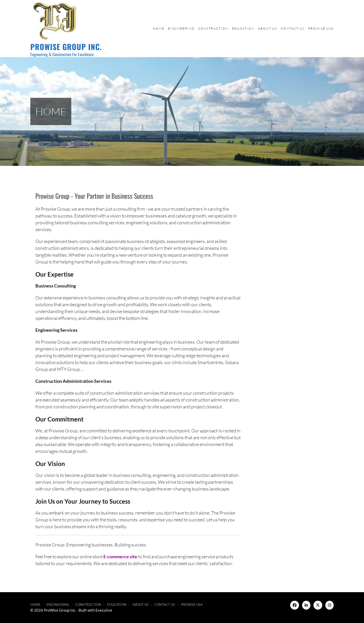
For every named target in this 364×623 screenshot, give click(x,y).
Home (159, 28)
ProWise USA (321, 28)
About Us (268, 28)
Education (243, 28)
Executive (104, 610)
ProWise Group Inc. (66, 47)
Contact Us (293, 28)
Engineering (181, 28)
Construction (213, 28)
